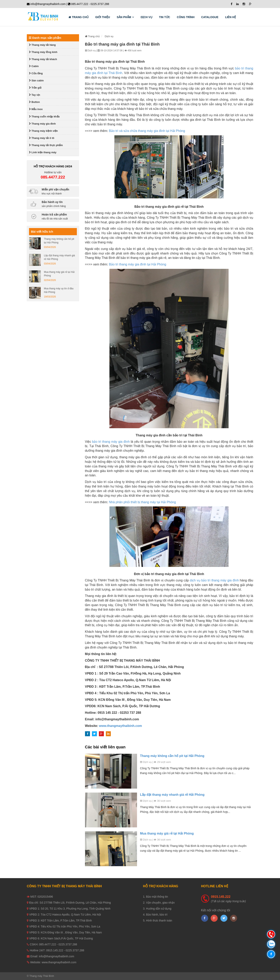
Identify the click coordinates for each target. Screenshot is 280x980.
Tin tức (165, 17)
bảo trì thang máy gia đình (111, 442)
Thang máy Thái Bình (42, 976)
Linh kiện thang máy (43, 152)
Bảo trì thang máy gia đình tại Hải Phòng (137, 264)
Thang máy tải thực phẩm (46, 145)
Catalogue (210, 17)
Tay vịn (35, 95)
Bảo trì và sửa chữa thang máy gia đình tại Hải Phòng (147, 131)
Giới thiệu (103, 17)
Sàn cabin (36, 80)
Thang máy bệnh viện (43, 131)
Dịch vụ (146, 17)
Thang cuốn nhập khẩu (44, 117)
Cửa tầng (36, 73)
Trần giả (35, 88)
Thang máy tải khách (43, 59)
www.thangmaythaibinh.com (120, 726)
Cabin (34, 66)
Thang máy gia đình (42, 124)
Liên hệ (231, 17)
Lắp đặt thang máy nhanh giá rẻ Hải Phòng (172, 795)
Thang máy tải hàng (42, 45)
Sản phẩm (124, 17)
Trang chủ (79, 17)
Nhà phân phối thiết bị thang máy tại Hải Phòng (142, 502)
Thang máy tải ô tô (42, 138)
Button (34, 102)
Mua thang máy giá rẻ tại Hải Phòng (167, 833)
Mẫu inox (36, 109)
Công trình (186, 17)
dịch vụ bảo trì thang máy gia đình (214, 580)
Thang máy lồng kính (43, 52)
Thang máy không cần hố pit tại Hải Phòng (172, 756)
